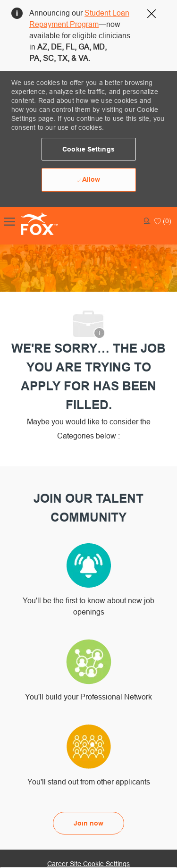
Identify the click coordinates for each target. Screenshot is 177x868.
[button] (89, 149)
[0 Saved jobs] (163, 221)
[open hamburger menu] (9, 221)
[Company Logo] (29, 224)
